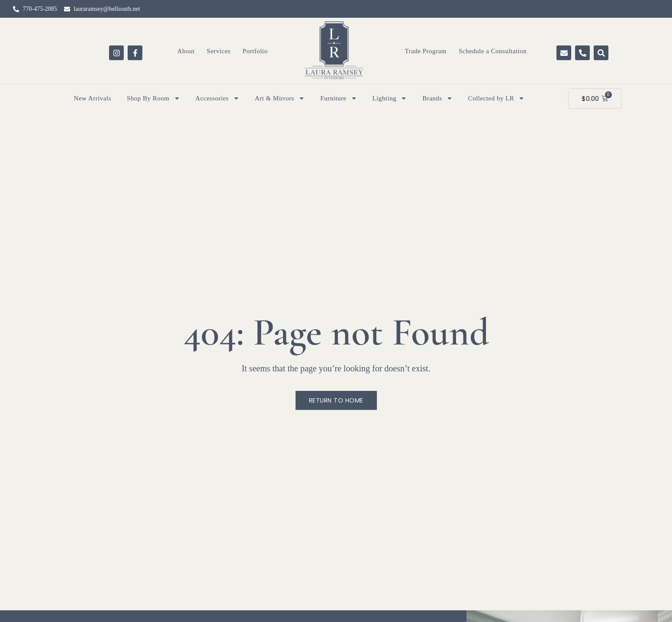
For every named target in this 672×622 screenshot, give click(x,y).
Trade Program (426, 51)
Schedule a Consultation (493, 51)
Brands (437, 98)
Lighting (390, 98)
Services (219, 51)
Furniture (338, 98)
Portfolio (255, 51)
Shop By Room (153, 98)
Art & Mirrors (280, 98)
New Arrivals (93, 98)
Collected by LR (497, 98)
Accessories (217, 98)
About (186, 51)
